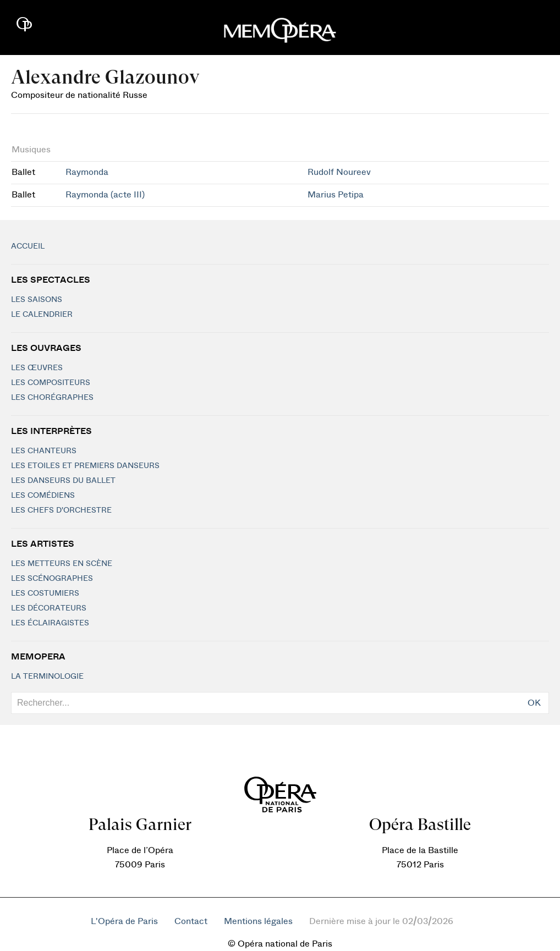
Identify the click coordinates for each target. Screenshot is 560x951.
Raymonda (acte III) (105, 195)
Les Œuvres (37, 368)
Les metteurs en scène (62, 564)
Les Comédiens (43, 496)
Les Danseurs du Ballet (63, 481)
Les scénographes (52, 579)
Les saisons (37, 300)
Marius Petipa (336, 195)
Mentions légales (258, 921)
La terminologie (47, 677)
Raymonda (87, 172)
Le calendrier (42, 315)
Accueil (28, 246)
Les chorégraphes (52, 398)
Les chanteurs (44, 451)
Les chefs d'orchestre (61, 510)
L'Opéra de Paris (124, 921)
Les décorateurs (49, 608)
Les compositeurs (51, 383)
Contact (191, 921)
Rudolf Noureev (339, 172)
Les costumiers (45, 593)
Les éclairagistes (50, 623)
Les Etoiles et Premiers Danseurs (85, 466)
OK (534, 703)
